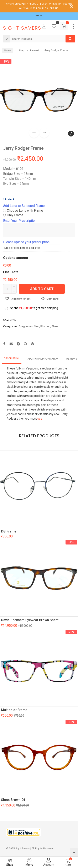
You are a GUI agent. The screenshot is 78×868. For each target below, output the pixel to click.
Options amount (16, 258)
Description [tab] (12, 359)
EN (37, 16)
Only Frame (15, 215)
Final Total (11, 272)
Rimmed (45, 326)
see (40, 419)
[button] (44, 133)
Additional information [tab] (43, 359)
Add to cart (42, 289)
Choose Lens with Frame (25, 211)
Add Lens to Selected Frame (24, 206)
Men (37, 326)
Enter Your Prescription (20, 221)
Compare (53, 299)
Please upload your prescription (26, 242)
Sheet (55, 326)
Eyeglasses (26, 326)
